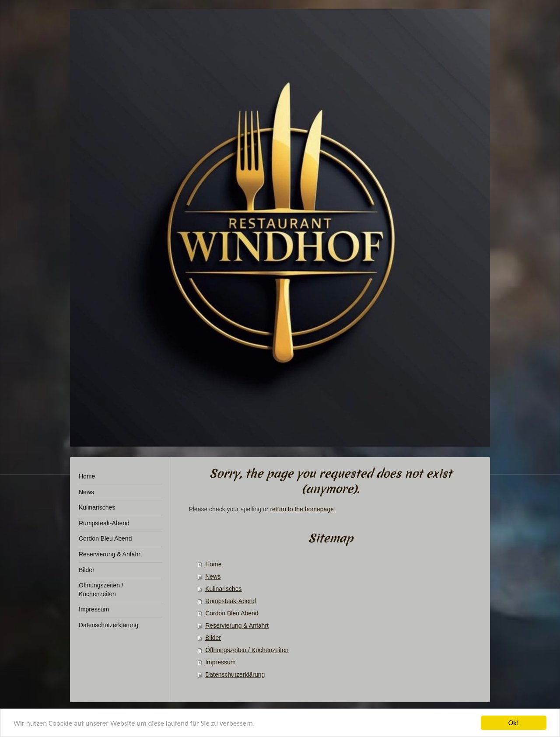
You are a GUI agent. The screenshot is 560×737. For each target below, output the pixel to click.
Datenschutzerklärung (235, 674)
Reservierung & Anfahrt (237, 625)
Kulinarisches (223, 589)
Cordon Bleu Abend (232, 613)
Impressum (220, 662)
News (213, 576)
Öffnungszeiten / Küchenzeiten (247, 650)
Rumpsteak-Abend (231, 601)
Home (213, 564)
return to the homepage (302, 509)
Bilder (213, 638)
